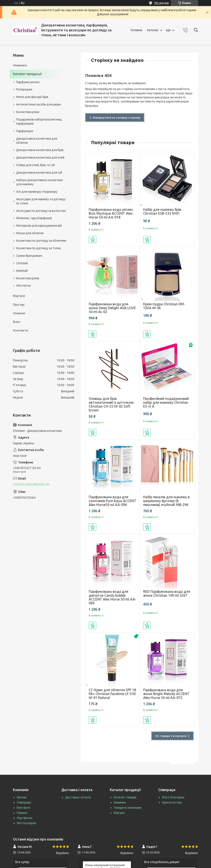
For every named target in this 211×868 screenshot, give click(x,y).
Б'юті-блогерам (173, 797)
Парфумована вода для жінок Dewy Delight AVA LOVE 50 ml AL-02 (112, 308)
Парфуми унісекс (28, 82)
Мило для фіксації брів (32, 97)
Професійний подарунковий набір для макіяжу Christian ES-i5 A (166, 402)
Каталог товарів (125, 797)
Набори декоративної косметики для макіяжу (40, 182)
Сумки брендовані (29, 256)
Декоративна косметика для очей (40, 157)
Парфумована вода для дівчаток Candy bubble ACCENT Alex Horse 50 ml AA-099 (112, 597)
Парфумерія (25, 131)
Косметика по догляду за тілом (38, 248)
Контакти (20, 330)
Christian (22, 263)
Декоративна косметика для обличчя (37, 141)
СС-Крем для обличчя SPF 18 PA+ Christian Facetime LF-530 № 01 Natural (112, 694)
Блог (17, 322)
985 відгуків (161, 3)
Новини (19, 313)
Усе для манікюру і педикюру (37, 192)
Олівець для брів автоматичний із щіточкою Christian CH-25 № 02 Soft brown (111, 404)
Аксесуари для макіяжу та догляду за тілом (41, 201)
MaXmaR (22, 271)
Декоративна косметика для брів (40, 150)
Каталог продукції (27, 74)
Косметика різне (28, 112)
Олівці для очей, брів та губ (36, 165)
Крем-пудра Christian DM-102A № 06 (164, 306)
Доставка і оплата (78, 797)
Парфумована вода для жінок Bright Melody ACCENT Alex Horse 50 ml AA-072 (166, 694)
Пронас (22, 797)
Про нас (19, 305)
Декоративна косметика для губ (39, 173)
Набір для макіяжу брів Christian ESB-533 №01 (162, 211)
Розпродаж (24, 89)
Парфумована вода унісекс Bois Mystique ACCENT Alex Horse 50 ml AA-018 (111, 213)
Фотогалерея (26, 823)
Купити (92, 240)
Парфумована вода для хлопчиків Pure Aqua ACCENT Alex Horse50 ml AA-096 (112, 501)
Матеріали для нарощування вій (39, 226)
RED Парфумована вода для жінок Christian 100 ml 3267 (167, 593)
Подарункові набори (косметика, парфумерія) (39, 121)
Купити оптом (172, 802)
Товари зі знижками (128, 808)
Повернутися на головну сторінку (116, 118)
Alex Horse (23, 286)
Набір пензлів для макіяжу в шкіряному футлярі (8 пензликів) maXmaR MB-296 (166, 501)
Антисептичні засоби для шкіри (38, 104)
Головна (136, 30)
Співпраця (24, 802)
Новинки (20, 65)
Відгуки (19, 296)
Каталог (153, 30)
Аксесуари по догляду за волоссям (41, 211)
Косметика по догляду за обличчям (41, 241)
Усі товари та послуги (171, 736)
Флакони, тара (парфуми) (34, 218)
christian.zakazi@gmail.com (31, 484)
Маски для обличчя (30, 233)
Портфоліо (25, 818)
